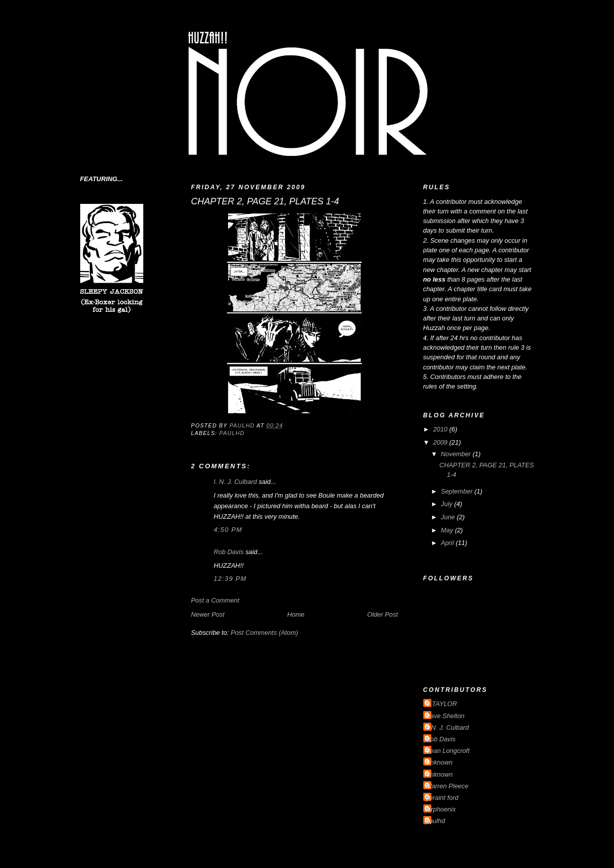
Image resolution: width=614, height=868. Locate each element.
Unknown (439, 762)
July (448, 504)
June (449, 517)
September (458, 491)
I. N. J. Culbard (236, 482)
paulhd (232, 433)
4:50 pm (228, 530)
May (448, 530)
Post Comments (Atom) (264, 633)
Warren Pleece (447, 786)
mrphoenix (441, 809)
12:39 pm (230, 579)
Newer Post (208, 614)
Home (296, 614)
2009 (441, 442)
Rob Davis (229, 552)
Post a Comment (215, 600)
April (448, 543)
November (457, 454)
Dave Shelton (445, 716)
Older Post (383, 614)
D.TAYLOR (441, 704)
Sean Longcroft (448, 751)
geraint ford (442, 798)
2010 (441, 429)
